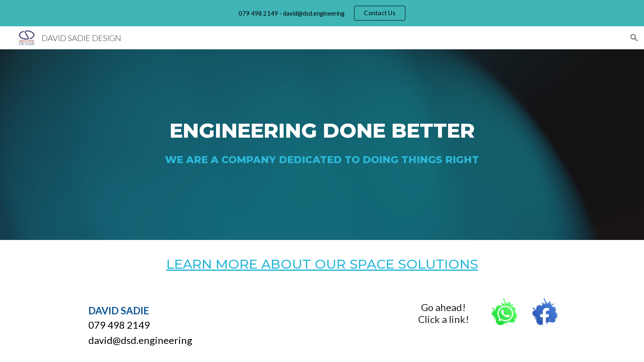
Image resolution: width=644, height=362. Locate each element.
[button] (634, 38)
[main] (322, 126)
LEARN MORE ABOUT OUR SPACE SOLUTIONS (322, 264)
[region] (322, 13)
